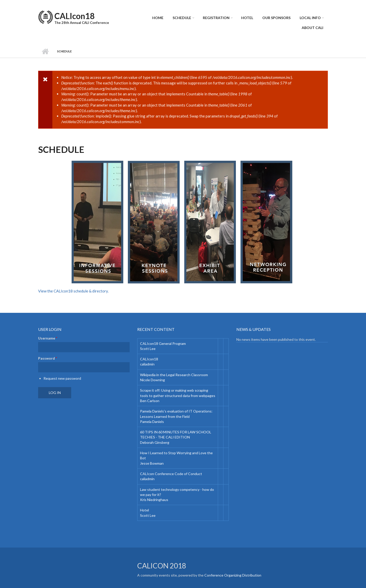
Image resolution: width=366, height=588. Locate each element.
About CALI (312, 28)
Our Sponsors (276, 18)
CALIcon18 (75, 16)
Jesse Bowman (152, 463)
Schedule (182, 18)
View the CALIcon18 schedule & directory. (73, 291)
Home (158, 18)
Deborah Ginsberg (155, 442)
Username (48, 338)
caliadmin (147, 364)
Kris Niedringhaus (154, 500)
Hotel (247, 18)
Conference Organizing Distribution (233, 575)
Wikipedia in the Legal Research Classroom (174, 375)
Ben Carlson (150, 401)
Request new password (62, 378)
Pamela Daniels (152, 422)
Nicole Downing (152, 380)
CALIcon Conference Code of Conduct (171, 474)
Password (48, 358)
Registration (216, 18)
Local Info (310, 18)
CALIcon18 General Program (163, 343)
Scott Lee (148, 349)
